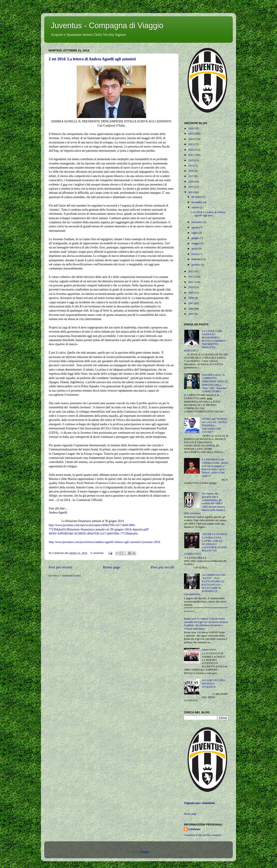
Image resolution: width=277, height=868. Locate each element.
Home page (112, 567)
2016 (191, 182)
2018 (191, 171)
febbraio (196, 259)
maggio (196, 243)
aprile (195, 249)
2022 (191, 150)
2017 (191, 176)
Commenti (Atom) (71, 576)
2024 (191, 139)
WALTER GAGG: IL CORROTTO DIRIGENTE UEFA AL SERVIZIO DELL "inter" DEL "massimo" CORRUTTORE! (215, 383)
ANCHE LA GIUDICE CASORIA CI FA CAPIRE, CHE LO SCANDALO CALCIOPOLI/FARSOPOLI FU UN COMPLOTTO (206, 544)
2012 (191, 277)
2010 (191, 287)
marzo (195, 254)
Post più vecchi (163, 567)
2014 (191, 192)
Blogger (145, 852)
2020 (191, 160)
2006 (191, 309)
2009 (191, 293)
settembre (197, 222)
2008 (191, 298)
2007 (191, 303)
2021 (191, 155)
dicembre (197, 197)
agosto (196, 227)
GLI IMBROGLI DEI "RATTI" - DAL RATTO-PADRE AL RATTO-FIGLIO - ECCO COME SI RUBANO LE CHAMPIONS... (205, 585)
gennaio (196, 265)
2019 (191, 166)
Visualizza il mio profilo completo (203, 835)
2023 (191, 144)
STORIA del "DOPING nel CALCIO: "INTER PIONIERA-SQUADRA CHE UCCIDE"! (215, 425)
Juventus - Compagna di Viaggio (107, 25)
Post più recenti (60, 567)
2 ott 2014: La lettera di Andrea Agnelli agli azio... (208, 214)
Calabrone (194, 829)
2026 (191, 128)
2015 (191, 187)
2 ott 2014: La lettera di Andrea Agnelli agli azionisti (92, 59)
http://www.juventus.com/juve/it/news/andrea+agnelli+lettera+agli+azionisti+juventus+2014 (104, 542)
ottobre (196, 207)
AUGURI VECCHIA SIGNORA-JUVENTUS (213, 684)
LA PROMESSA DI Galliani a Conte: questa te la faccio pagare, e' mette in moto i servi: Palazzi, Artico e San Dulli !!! (215, 468)
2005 (191, 314)
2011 (191, 282)
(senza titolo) (209, 650)
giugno (196, 238)
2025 (191, 134)
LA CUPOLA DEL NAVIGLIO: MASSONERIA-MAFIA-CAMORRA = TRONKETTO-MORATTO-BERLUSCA (206, 341)
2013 (191, 271)
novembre (197, 202)
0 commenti (97, 553)
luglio (195, 233)
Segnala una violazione (200, 803)
